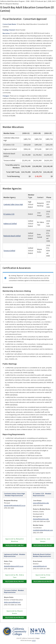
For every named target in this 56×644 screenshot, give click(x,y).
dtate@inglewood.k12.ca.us (14, 566)
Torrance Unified (9, 251)
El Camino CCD (9, 214)
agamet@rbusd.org (40, 566)
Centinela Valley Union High (13, 204)
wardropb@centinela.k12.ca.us (15, 505)
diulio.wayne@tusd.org (12, 602)
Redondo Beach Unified (12, 236)
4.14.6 (34, 640)
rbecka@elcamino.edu (41, 519)
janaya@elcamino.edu (41, 503)
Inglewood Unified (10, 224)
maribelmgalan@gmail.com (43, 530)
